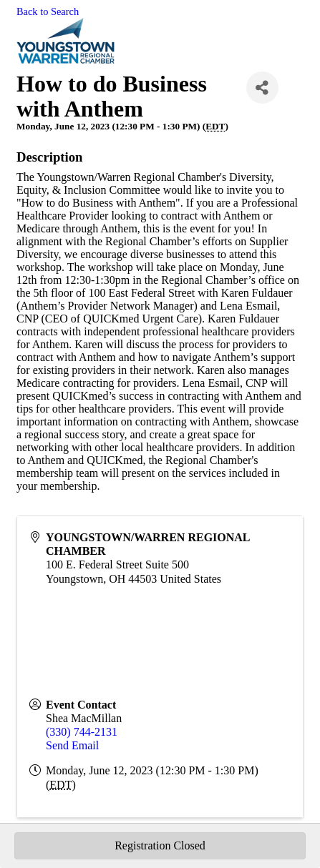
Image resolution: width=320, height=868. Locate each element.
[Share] (262, 88)
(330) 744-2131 (82, 732)
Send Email (72, 745)
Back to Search (48, 11)
